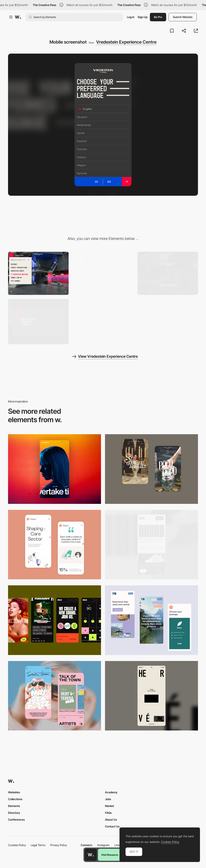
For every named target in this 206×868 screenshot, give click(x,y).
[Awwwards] (18, 17)
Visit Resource (110, 855)
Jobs (108, 799)
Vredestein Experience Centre (126, 42)
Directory (14, 813)
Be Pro (158, 17)
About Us (111, 820)
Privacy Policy (59, 845)
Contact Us (112, 826)
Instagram (104, 845)
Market (110, 806)
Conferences (16, 820)
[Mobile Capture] (151, 469)
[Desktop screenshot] (38, 322)
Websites (14, 792)
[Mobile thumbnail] (151, 620)
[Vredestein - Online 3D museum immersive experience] (103, 273)
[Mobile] (55, 469)
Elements (14, 806)
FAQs (108, 813)
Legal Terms (38, 845)
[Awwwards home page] (91, 855)
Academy (111, 792)
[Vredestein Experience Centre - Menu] (38, 273)
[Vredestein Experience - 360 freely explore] (168, 273)
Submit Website (183, 17)
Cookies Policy (17, 845)
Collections (15, 799)
